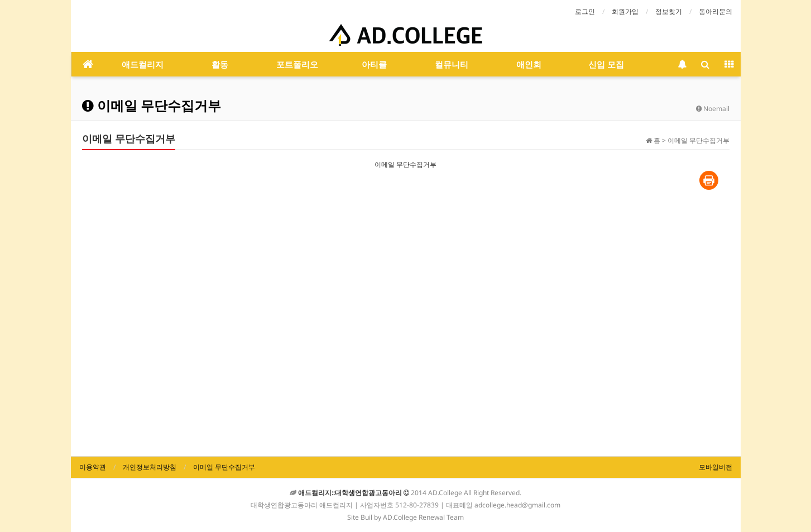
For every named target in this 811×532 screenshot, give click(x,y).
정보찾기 (669, 11)
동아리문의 (716, 11)
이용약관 (93, 467)
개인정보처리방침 (150, 467)
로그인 (585, 11)
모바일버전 (716, 467)
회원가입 (625, 11)
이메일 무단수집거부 (224, 467)
